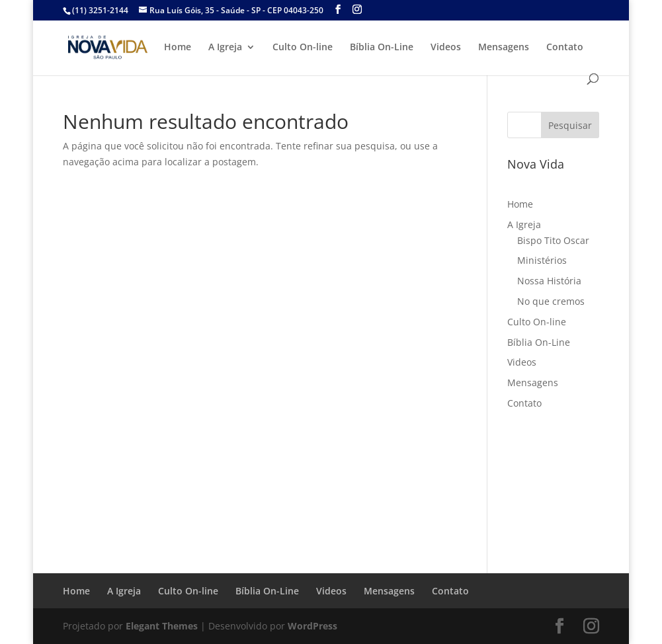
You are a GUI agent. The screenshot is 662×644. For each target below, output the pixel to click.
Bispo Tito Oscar (553, 240)
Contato (565, 48)
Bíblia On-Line (382, 48)
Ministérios (542, 260)
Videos (446, 48)
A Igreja (225, 48)
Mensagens (504, 48)
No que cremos (551, 301)
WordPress (312, 626)
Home (178, 48)
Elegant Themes (162, 626)
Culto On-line (303, 48)
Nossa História (549, 281)
